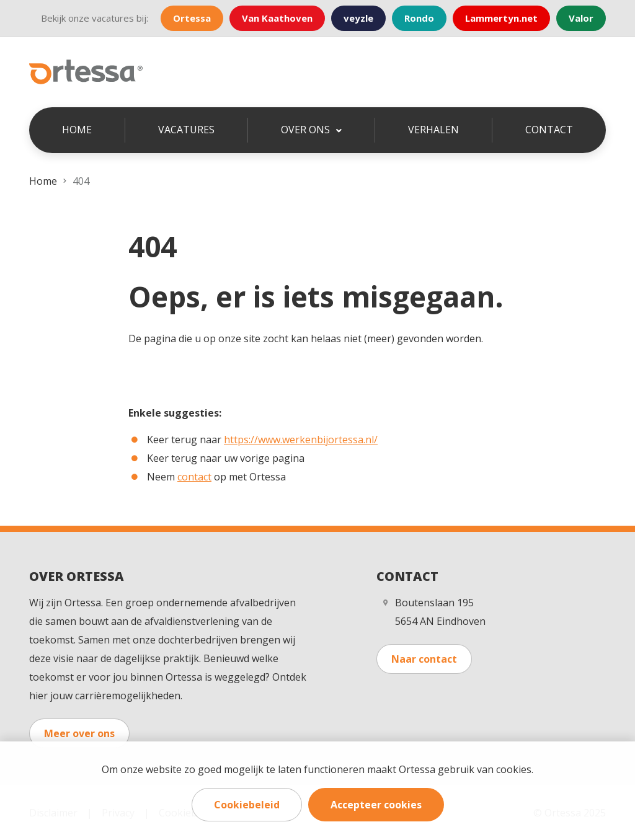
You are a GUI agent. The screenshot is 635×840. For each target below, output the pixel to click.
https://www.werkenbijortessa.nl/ (301, 440)
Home (77, 130)
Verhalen (433, 130)
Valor (581, 18)
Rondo (419, 18)
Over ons (307, 130)
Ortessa (192, 18)
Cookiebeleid (247, 805)
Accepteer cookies (376, 805)
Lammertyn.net (501, 18)
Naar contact (424, 659)
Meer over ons (79, 733)
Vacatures (186, 130)
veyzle (358, 18)
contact (194, 477)
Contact (549, 130)
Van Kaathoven (277, 18)
